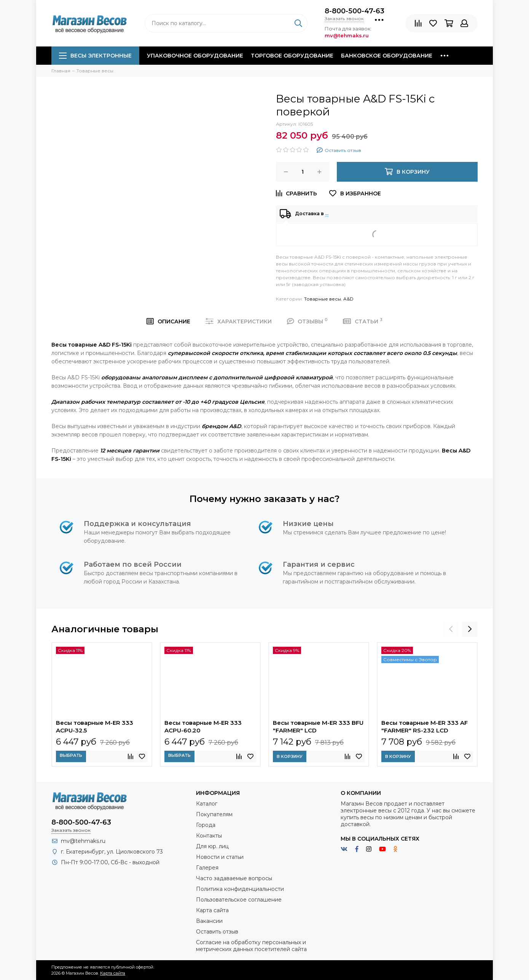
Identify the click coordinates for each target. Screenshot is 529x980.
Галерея (207, 868)
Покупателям (214, 814)
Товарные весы (323, 299)
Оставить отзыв (217, 932)
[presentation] (451, 629)
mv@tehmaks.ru (83, 841)
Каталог (207, 804)
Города (206, 825)
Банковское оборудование (387, 56)
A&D (348, 299)
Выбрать (71, 755)
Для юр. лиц (212, 846)
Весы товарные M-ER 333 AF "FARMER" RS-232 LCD (425, 727)
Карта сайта (212, 910)
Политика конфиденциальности (240, 889)
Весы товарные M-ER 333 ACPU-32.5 (95, 727)
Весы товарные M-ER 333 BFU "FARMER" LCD (318, 727)
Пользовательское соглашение (239, 900)
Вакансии (209, 921)
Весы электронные (95, 56)
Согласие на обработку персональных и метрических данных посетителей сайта (251, 946)
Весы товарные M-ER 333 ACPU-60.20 (203, 727)
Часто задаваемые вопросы (234, 878)
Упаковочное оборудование (195, 56)
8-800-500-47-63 (355, 11)
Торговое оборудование (292, 56)
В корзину (290, 756)
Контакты (209, 836)
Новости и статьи (220, 857)
